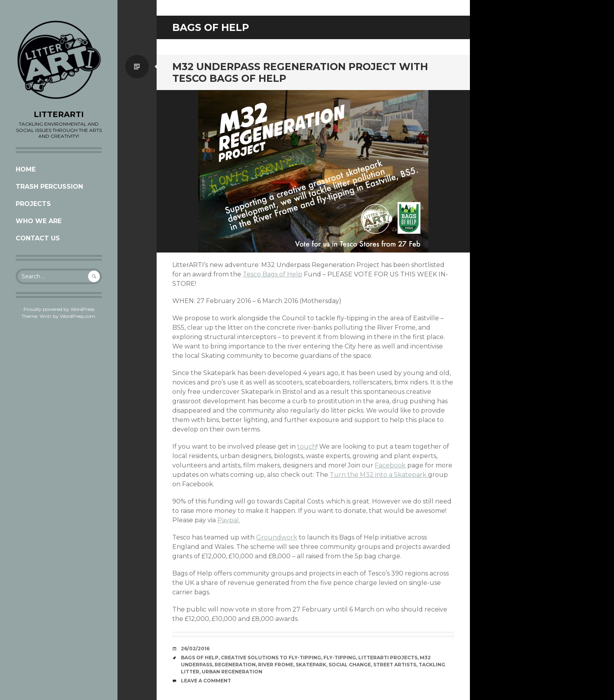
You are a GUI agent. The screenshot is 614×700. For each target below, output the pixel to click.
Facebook (390, 465)
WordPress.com (78, 316)
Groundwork (277, 537)
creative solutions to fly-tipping (271, 658)
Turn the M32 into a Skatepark (379, 475)
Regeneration (235, 665)
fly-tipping (340, 658)
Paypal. (229, 520)
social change (350, 665)
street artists (395, 665)
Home (26, 169)
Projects (33, 204)
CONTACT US (38, 238)
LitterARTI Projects (388, 658)
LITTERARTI (59, 114)
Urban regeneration (232, 672)
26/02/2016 (195, 649)
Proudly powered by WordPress (59, 309)
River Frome (276, 665)
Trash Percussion (49, 187)
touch (307, 447)
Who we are (39, 221)
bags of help (200, 658)
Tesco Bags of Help (273, 274)
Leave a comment (206, 681)
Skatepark (311, 665)
